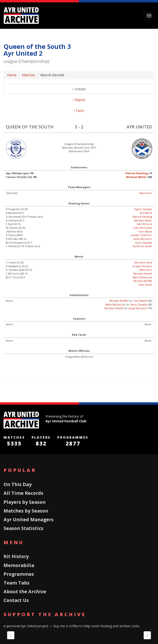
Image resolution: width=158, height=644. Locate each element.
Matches (29, 75)
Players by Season (25, 502)
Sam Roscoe (144, 224)
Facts (79, 111)
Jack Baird (146, 213)
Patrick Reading (137, 173)
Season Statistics (23, 528)
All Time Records (23, 493)
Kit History (16, 556)
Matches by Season (26, 511)
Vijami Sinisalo (143, 209)
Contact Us (16, 600)
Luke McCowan (143, 228)
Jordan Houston (142, 266)
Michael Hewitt (143, 273)
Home (12, 75)
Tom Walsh (145, 231)
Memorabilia (19, 565)
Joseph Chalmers (141, 235)
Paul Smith (145, 285)
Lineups (79, 89)
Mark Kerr (146, 193)
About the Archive (25, 591)
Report (79, 100)
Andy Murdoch (143, 239)
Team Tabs (17, 583)
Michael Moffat (143, 281)
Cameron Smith (142, 246)
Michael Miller (136, 177)
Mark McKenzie (142, 277)
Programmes (19, 574)
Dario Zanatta (144, 243)
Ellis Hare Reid (143, 262)
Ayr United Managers (29, 519)
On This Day (18, 484)
